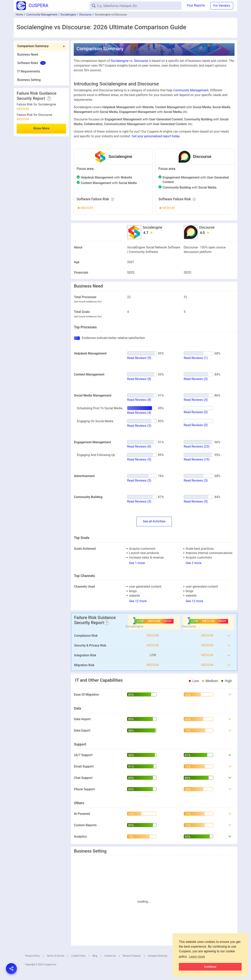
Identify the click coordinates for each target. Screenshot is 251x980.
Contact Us (110, 956)
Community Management (42, 15)
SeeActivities (154, 522)
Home (19, 15)
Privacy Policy (32, 956)
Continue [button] (210, 967)
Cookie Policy (78, 956)
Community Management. (191, 90)
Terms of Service (55, 956)
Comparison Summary (33, 46)
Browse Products (132, 956)
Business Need (28, 54)
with (106, 177)
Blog (95, 956)
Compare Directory (157, 956)
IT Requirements (29, 71)
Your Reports (196, 5)
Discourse (85, 15)
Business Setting (29, 80)
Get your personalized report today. (156, 136)
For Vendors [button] (222, 6)
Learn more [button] (197, 957)
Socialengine (68, 15)
